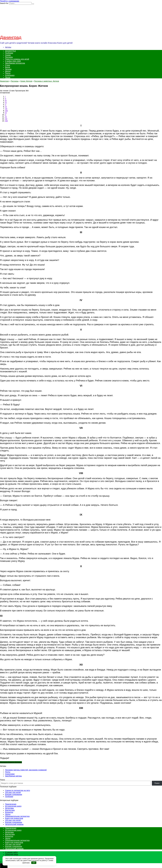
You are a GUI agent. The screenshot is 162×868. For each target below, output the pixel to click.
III (6, 101)
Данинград (11, 37)
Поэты (8, 772)
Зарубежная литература (15, 63)
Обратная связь (12, 854)
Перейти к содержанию (10, 1)
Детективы (9, 808)
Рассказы (9, 57)
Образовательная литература (17, 816)
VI (6, 107)
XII (6, 119)
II (6, 99)
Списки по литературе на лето (18, 790)
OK (34, 863)
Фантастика (10, 810)
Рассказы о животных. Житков (46, 81)
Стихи (8, 65)
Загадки (8, 69)
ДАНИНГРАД (10, 51)
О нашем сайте (11, 852)
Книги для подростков (14, 818)
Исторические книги (13, 806)
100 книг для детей (13, 792)
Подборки (9, 53)
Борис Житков (26, 81)
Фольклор (9, 812)
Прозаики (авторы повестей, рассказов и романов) (26, 770)
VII (6, 109)
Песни (8, 77)
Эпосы (8, 814)
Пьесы (8, 73)
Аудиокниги (10, 75)
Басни (8, 67)
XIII (6, 121)
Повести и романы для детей (17, 59)
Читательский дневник (14, 824)
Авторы (8, 47)
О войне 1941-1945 (13, 61)
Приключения (11, 804)
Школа (8, 71)
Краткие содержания (14, 794)
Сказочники (10, 774)
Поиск (2, 780)
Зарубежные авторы (13, 776)
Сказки (8, 55)
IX (6, 113)
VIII (6, 111)
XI (6, 117)
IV (6, 103)
